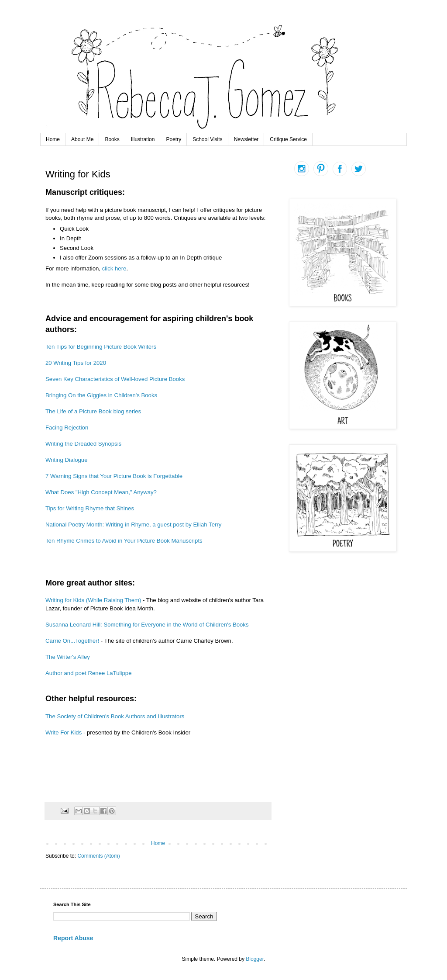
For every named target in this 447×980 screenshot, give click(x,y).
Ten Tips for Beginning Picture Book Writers (101, 347)
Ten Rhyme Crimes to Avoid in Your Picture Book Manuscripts (124, 541)
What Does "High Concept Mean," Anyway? (101, 492)
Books (112, 139)
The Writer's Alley (68, 657)
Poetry (174, 139)
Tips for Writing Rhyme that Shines (90, 508)
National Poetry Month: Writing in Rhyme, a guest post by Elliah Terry (133, 525)
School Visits (207, 139)
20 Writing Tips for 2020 (76, 363)
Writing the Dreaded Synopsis (83, 444)
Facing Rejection (68, 428)
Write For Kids (64, 732)
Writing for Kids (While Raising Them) (94, 600)
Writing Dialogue (67, 460)
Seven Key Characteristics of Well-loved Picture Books (115, 379)
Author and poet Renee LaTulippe (88, 673)
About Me (82, 139)
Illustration (143, 139)
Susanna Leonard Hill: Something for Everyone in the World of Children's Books (147, 625)
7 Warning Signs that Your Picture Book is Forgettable (114, 476)
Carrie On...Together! (72, 641)
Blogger (255, 959)
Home (53, 139)
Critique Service (288, 139)
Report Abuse (73, 938)
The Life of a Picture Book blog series (93, 411)
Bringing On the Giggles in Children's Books (101, 395)
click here (114, 268)
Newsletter (246, 139)
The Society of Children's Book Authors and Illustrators (115, 716)
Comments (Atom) (98, 856)
